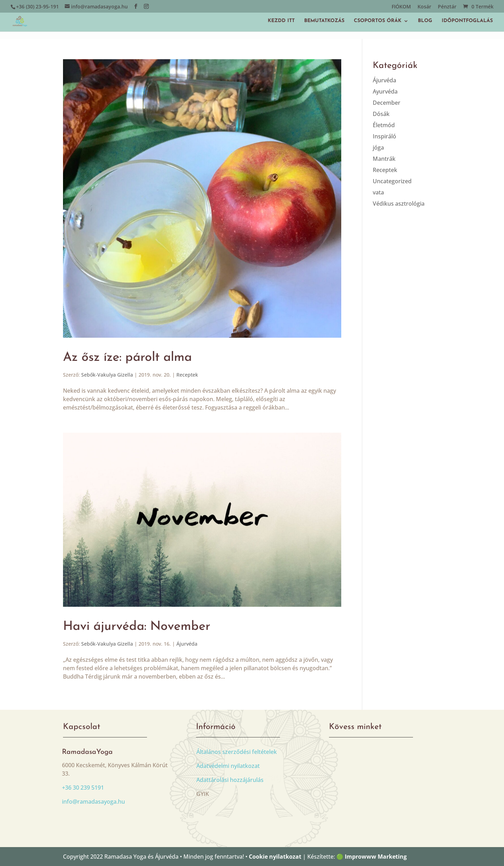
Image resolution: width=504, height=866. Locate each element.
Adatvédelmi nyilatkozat (228, 766)
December (387, 103)
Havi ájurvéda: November (137, 627)
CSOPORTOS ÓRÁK (378, 21)
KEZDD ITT (281, 21)
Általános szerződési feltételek (237, 752)
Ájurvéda (187, 644)
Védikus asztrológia (399, 204)
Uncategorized (392, 181)
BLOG (425, 21)
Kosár (424, 7)
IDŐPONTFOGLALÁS (467, 21)
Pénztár (447, 7)
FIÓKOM (401, 7)
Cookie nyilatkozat (275, 857)
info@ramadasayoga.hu (93, 802)
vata (378, 192)
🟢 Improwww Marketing (372, 857)
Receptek (187, 375)
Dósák (381, 114)
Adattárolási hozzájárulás (230, 780)
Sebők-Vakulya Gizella (107, 375)
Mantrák (384, 159)
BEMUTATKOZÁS (324, 21)
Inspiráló (384, 136)
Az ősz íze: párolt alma (127, 358)
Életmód (384, 125)
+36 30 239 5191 (83, 788)
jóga (378, 147)
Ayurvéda (385, 91)
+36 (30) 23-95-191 (37, 6)
